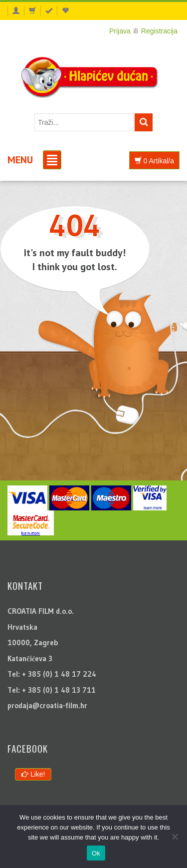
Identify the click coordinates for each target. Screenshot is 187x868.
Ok (96, 853)
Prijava (120, 31)
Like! (33, 774)
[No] (175, 837)
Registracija (159, 31)
